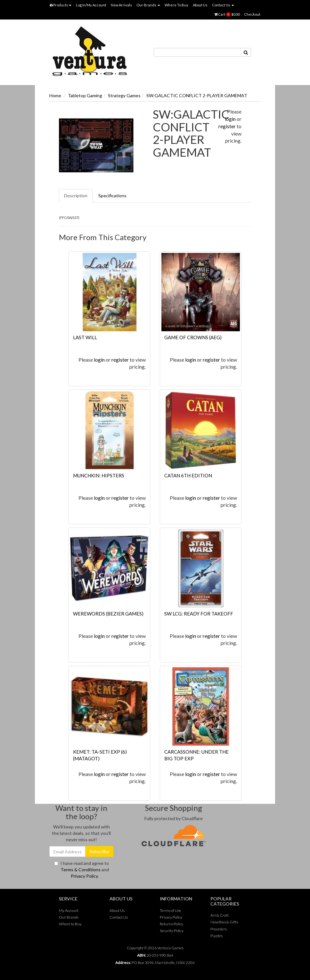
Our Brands (148, 5)
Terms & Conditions (81, 870)
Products (61, 5)
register (227, 126)
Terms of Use (171, 910)
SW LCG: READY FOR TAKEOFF (199, 614)
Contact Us (223, 5)
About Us (200, 5)
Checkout (252, 14)
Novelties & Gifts (224, 922)
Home (55, 95)
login (230, 119)
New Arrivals (121, 5)
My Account (69, 910)
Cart (227, 14)
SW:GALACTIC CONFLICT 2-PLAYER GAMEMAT (197, 95)
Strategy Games (124, 95)
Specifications (112, 196)
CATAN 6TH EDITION (188, 475)
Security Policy (172, 931)
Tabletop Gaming (85, 95)
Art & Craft (220, 915)
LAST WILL (85, 337)
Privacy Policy (84, 876)
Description (76, 196)
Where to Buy (70, 924)
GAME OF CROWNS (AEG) (193, 337)
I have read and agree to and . (82, 870)
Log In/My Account (91, 5)
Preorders (219, 929)
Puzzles (216, 936)
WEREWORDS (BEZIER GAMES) (108, 614)
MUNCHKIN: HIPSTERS (99, 475)
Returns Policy (171, 924)
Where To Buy (176, 5)
